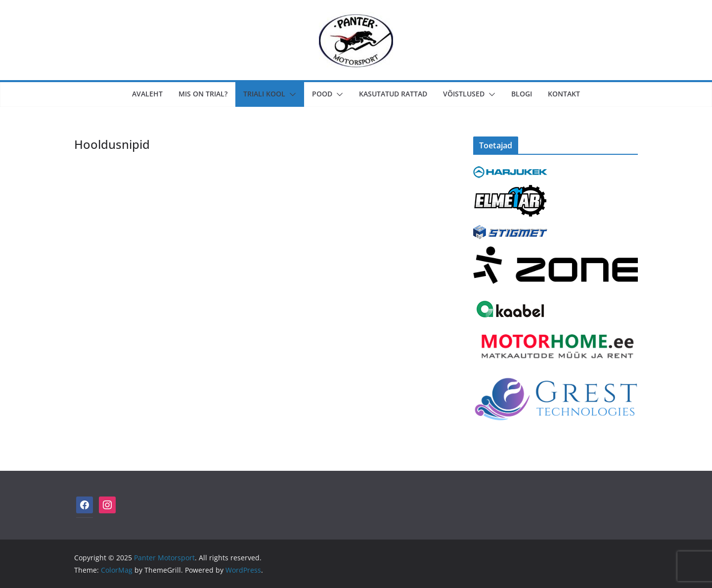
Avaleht (147, 94)
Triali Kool (264, 94)
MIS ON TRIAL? (203, 94)
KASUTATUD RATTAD (393, 94)
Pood (322, 94)
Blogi (522, 94)
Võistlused (464, 94)
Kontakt (564, 94)
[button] (291, 94)
